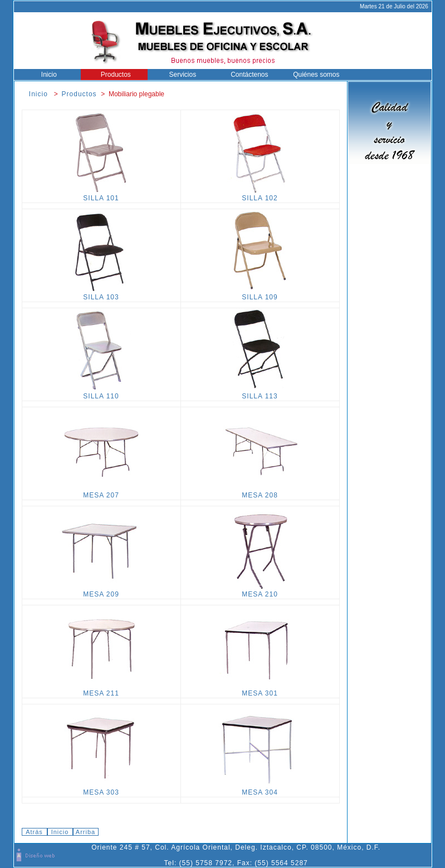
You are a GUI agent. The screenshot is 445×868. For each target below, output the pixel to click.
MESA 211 (101, 690)
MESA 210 (260, 591)
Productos (114, 75)
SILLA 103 (101, 294)
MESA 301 (260, 690)
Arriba (85, 832)
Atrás (34, 832)
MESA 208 (260, 492)
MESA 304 (260, 789)
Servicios (181, 75)
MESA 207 (101, 492)
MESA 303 (101, 789)
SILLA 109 (260, 294)
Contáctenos (247, 75)
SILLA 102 (260, 195)
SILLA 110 (101, 393)
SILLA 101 (101, 195)
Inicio (47, 75)
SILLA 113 (260, 393)
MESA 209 (101, 591)
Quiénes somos (314, 75)
